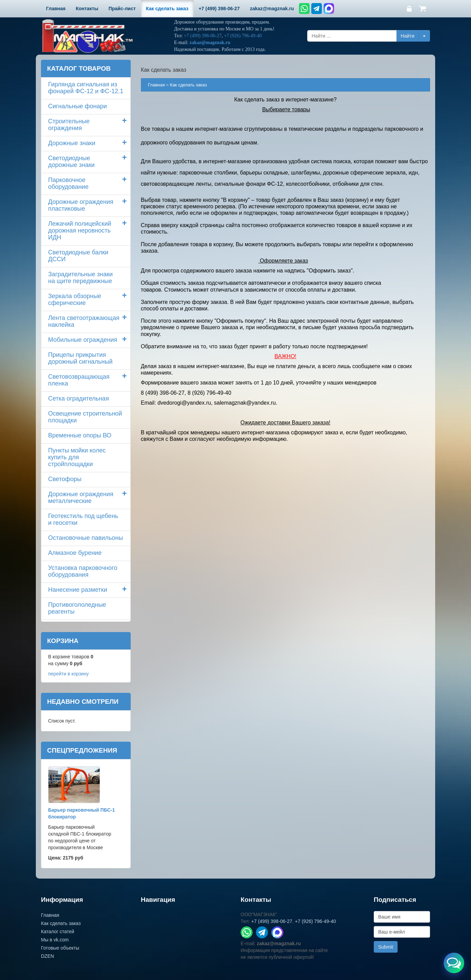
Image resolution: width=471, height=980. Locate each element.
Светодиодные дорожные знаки (71, 162)
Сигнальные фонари (77, 106)
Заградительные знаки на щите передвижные (80, 278)
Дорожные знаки (72, 143)
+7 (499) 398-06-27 (203, 36)
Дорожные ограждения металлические (81, 498)
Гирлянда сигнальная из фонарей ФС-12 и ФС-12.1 (86, 88)
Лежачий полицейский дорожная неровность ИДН (80, 230)
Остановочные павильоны (85, 538)
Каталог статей (58, 932)
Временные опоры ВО (80, 435)
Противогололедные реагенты (77, 608)
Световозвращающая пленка (79, 380)
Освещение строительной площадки (85, 417)
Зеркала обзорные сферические (75, 299)
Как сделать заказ (61, 923)
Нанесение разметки (78, 590)
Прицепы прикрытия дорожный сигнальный (80, 358)
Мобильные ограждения (83, 340)
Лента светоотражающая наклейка (84, 321)
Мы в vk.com (55, 940)
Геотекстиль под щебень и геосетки (83, 519)
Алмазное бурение (75, 553)
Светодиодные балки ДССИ (78, 256)
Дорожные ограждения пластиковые (81, 205)
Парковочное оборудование (68, 183)
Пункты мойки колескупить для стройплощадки (77, 457)
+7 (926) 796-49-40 (243, 36)
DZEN (47, 956)
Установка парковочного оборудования (83, 571)
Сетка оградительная (78, 398)
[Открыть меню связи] (454, 963)
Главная (156, 85)
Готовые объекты (60, 948)
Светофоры (65, 479)
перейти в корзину (68, 674)
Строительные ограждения (69, 125)
